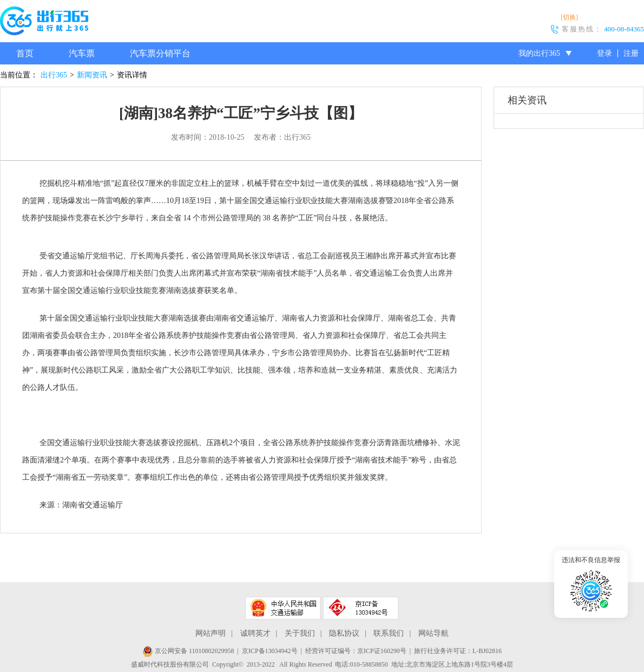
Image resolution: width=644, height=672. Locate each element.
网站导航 (433, 633)
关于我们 (300, 633)
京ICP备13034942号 (270, 651)
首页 (25, 53)
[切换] (569, 17)
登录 (604, 53)
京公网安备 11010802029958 (188, 651)
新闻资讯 (92, 75)
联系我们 (389, 633)
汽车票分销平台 (160, 53)
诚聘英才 (255, 633)
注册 (631, 53)
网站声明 (211, 633)
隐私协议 (344, 633)
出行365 (54, 75)
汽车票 (82, 53)
